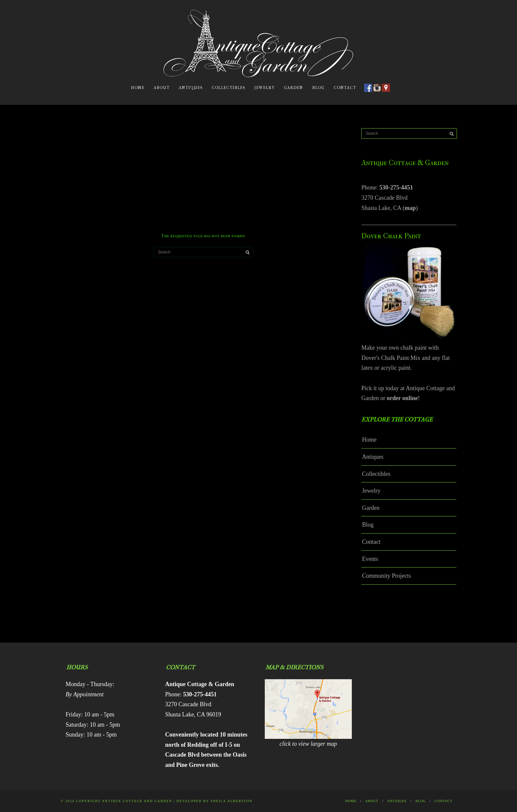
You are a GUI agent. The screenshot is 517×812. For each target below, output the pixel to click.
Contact (345, 88)
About (162, 88)
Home (138, 88)
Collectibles (228, 88)
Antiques (191, 88)
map (410, 208)
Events (370, 559)
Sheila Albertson (232, 801)
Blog (318, 88)
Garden (293, 88)
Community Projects (387, 576)
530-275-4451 (396, 188)
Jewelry (264, 88)
